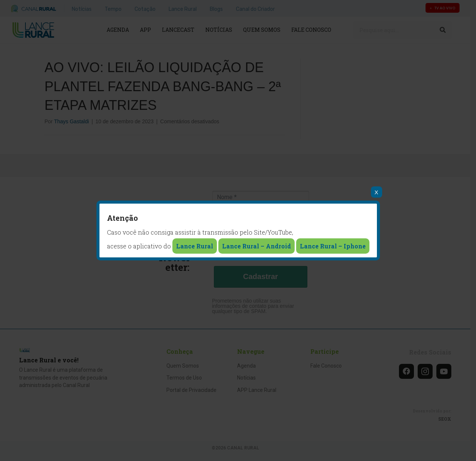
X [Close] (376, 192)
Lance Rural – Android (257, 246)
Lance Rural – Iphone (333, 246)
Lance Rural (195, 246)
